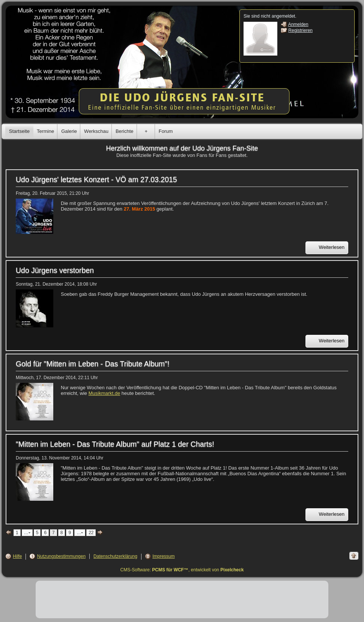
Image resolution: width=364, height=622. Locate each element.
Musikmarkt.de (105, 393)
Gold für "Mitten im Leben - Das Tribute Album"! (93, 364)
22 (91, 533)
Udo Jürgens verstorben (55, 270)
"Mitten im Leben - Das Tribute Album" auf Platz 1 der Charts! (115, 444)
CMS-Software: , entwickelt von (182, 570)
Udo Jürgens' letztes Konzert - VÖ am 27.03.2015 (96, 179)
